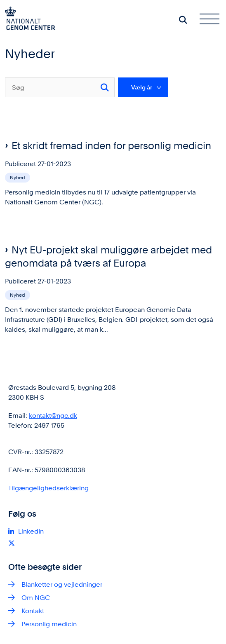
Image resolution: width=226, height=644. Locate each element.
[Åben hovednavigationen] (213, 20)
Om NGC (36, 598)
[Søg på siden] (183, 20)
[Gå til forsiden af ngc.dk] (28, 20)
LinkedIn (31, 531)
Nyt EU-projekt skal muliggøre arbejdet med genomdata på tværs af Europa (108, 256)
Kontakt (33, 611)
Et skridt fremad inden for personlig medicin (111, 146)
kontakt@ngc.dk (53, 416)
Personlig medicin (49, 624)
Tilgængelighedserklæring (48, 488)
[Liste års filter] (143, 87)
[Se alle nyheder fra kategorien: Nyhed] (18, 177)
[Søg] (60, 87)
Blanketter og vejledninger (62, 584)
